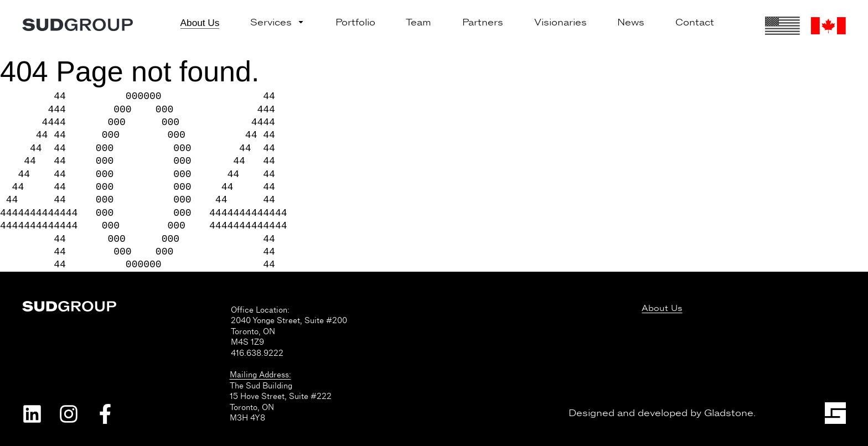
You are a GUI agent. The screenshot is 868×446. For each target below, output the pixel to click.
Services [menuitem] (277, 22)
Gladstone (729, 413)
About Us (662, 308)
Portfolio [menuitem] (355, 22)
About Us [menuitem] (200, 23)
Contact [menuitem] (695, 22)
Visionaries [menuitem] (560, 22)
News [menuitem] (631, 22)
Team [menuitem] (418, 22)
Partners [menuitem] (483, 22)
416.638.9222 (257, 353)
